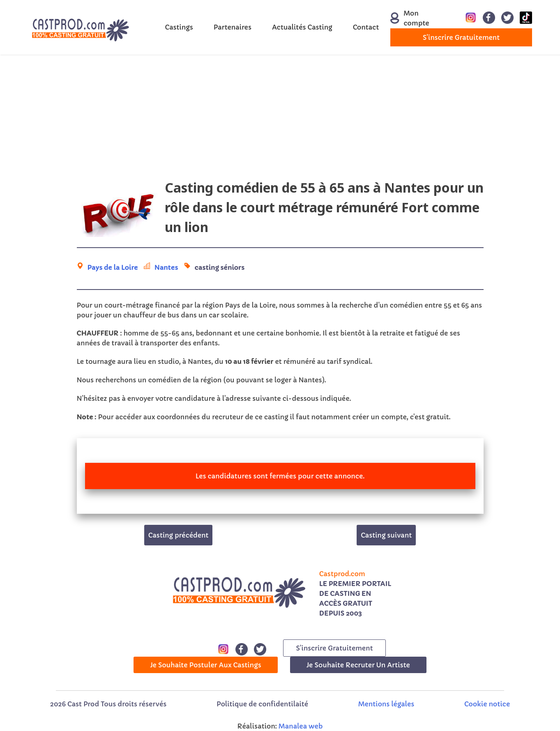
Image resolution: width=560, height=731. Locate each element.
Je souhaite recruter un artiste (358, 665)
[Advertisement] (280, 120)
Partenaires (233, 27)
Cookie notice (487, 704)
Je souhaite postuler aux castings (206, 665)
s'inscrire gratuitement (461, 37)
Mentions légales (386, 704)
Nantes (166, 267)
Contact (366, 27)
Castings (179, 27)
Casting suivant (386, 535)
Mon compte (410, 18)
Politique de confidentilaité (262, 704)
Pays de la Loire (113, 267)
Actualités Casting (302, 27)
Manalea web (301, 726)
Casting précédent (179, 535)
